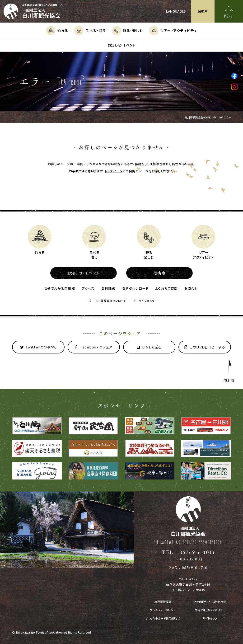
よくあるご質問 (166, 288)
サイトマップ (210, 618)
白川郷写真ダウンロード (107, 301)
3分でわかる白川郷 (60, 288)
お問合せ (191, 288)
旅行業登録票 (163, 602)
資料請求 (108, 288)
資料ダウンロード (135, 288)
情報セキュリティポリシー (210, 610)
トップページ (114, 171)
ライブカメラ (144, 301)
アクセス (88, 288)
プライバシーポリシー (163, 610)
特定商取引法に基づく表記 (210, 602)
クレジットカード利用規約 (163, 618)
